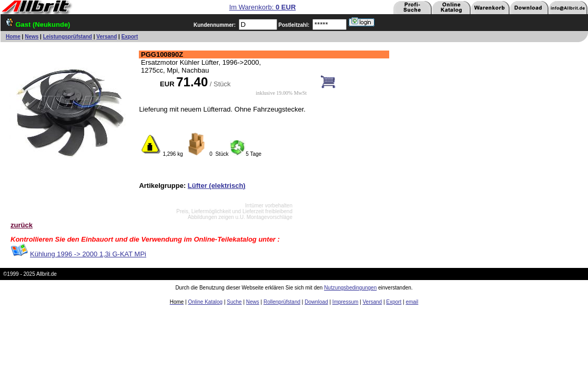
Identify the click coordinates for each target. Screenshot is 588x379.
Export (130, 37)
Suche (234, 302)
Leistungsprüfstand (68, 37)
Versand (107, 37)
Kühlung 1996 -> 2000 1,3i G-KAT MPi (88, 254)
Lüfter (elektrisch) (217, 186)
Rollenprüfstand (282, 302)
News (32, 37)
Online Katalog (206, 302)
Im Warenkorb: (263, 7)
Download (316, 302)
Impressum (345, 302)
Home (13, 37)
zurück (22, 225)
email (412, 302)
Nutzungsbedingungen (350, 288)
